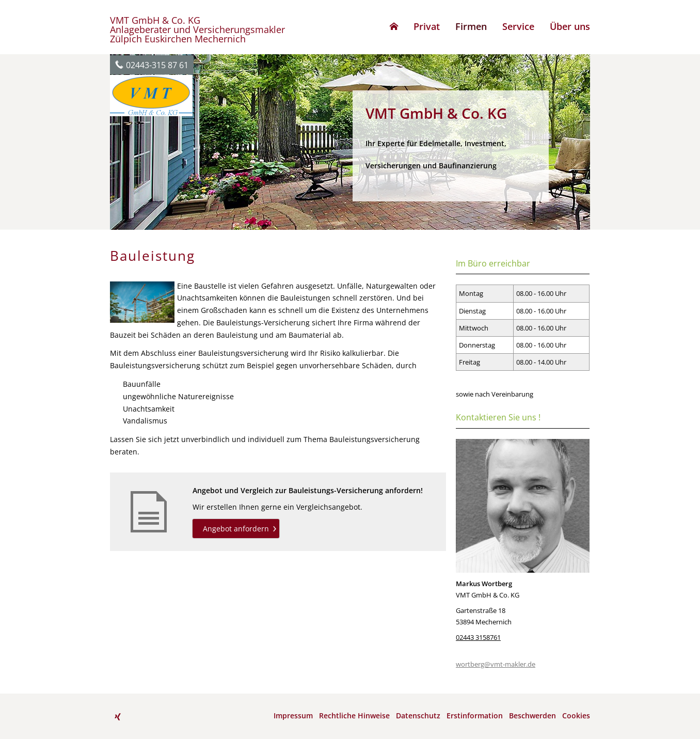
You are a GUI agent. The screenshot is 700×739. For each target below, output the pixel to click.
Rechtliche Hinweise (354, 716)
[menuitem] (394, 26)
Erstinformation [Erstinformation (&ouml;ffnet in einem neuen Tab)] (475, 716)
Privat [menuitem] (427, 26)
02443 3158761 (478, 637)
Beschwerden (532, 716)
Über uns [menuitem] (570, 26)
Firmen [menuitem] (471, 26)
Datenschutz (418, 716)
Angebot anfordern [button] (236, 529)
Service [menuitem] (518, 26)
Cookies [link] (576, 716)
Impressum (293, 716)
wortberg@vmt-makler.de (496, 664)
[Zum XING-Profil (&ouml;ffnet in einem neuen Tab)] (118, 717)
